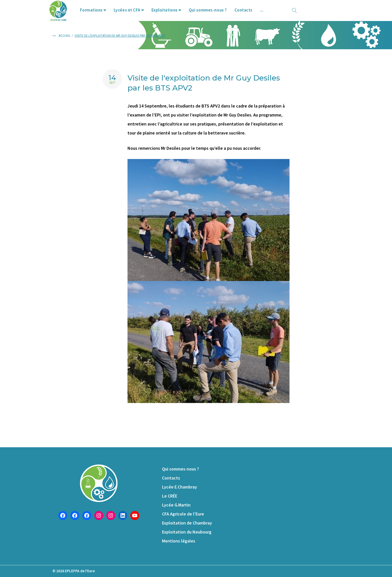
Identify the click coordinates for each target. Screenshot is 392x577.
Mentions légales (179, 541)
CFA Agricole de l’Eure (183, 514)
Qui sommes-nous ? (219, 15)
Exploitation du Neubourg (187, 532)
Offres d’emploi (287, 15)
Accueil (64, 45)
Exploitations (174, 15)
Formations (99, 15)
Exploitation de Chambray (187, 523)
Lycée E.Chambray (179, 487)
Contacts (255, 15)
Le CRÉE (170, 496)
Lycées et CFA (135, 15)
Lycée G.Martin (176, 505)
